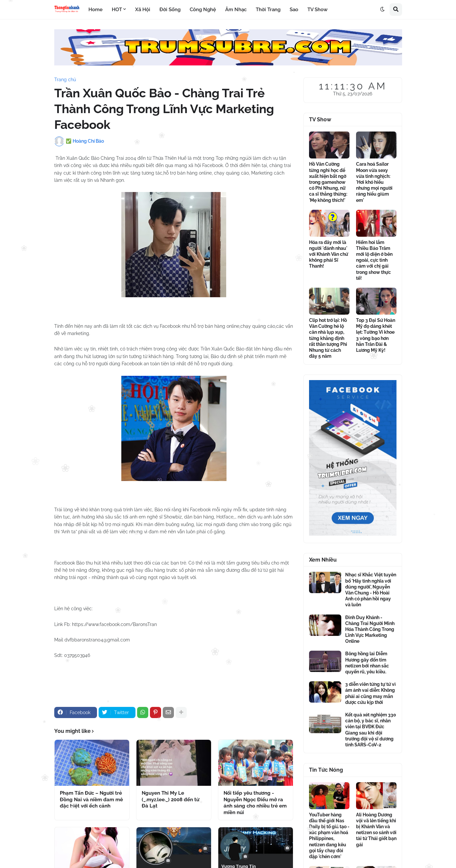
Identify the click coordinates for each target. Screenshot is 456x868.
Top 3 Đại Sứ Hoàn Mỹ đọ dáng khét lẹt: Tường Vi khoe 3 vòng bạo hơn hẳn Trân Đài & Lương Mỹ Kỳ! (376, 335)
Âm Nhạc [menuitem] (236, 10)
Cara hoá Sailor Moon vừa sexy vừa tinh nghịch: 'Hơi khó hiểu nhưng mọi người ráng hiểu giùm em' (374, 182)
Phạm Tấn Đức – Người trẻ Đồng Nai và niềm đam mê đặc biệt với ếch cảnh (91, 799)
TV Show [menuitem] (317, 10)
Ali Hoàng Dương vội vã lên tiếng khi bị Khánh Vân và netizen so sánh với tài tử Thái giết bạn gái (376, 830)
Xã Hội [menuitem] (143, 10)
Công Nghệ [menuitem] (203, 10)
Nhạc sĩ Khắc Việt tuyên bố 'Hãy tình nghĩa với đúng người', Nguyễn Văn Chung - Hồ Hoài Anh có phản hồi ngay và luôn (371, 590)
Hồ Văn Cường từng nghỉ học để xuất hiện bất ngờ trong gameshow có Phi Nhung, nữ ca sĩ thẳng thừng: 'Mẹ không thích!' (328, 182)
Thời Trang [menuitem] (268, 10)
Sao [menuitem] (294, 10)
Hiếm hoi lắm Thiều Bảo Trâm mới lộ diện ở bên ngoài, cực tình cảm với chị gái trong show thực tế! (374, 260)
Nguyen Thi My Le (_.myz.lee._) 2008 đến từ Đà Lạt (170, 799)
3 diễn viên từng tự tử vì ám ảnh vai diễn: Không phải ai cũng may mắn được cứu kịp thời (371, 693)
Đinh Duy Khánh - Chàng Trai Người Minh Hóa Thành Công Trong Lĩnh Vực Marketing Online (370, 629)
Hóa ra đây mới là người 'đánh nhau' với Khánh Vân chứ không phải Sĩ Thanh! (329, 254)
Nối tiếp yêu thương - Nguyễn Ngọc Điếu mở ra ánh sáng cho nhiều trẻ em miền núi (255, 803)
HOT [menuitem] (117, 10)
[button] (382, 10)
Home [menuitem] (96, 10)
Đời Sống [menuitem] (170, 10)
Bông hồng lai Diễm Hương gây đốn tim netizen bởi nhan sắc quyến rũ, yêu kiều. (367, 663)
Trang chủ (65, 80)
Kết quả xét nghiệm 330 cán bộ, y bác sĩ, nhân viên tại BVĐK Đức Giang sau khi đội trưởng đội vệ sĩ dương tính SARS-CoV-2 (371, 730)
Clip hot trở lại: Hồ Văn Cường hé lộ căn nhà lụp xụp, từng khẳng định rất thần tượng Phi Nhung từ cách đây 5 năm (328, 338)
